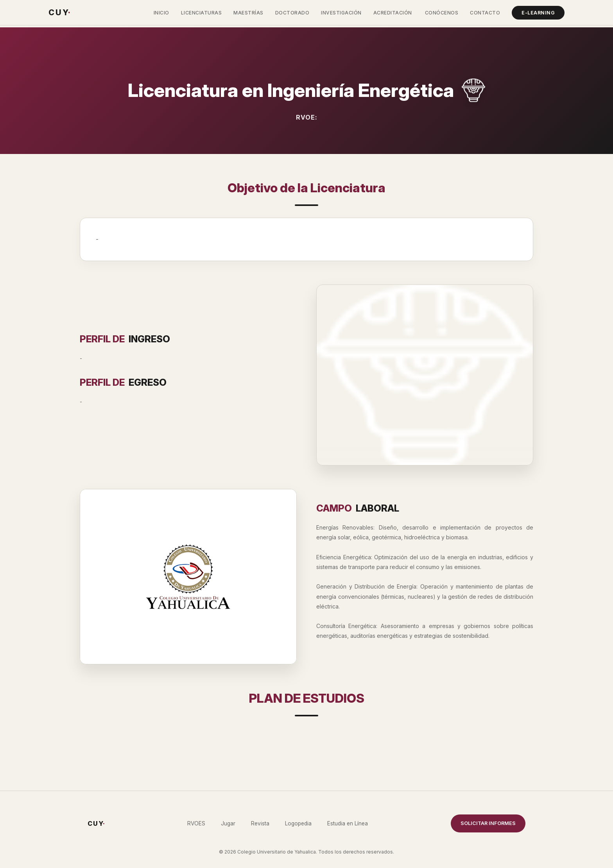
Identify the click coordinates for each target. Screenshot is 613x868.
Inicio (161, 13)
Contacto (485, 13)
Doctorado (292, 13)
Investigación (341, 13)
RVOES (196, 823)
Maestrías (248, 13)
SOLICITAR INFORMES (488, 823)
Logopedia (298, 823)
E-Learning (538, 13)
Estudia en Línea (348, 823)
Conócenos (442, 13)
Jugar (228, 823)
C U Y (59, 13)
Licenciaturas (202, 13)
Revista (260, 823)
